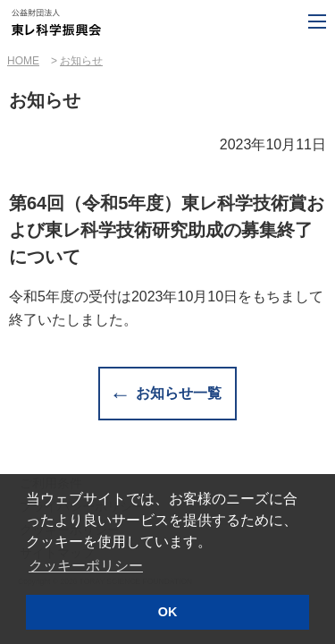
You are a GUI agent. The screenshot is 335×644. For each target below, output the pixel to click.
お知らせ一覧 (179, 393)
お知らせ (81, 61)
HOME (23, 61)
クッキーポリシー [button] (86, 566)
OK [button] (168, 612)
